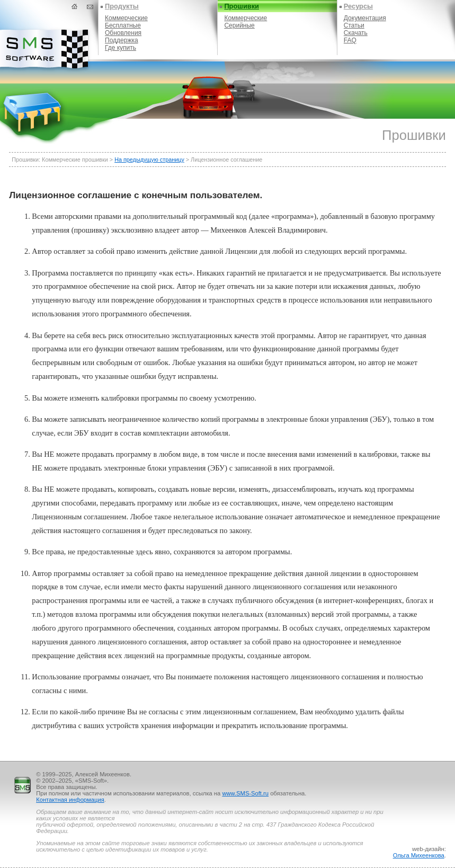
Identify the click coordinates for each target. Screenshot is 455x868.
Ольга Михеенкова (419, 855)
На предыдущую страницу (149, 160)
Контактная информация (70, 800)
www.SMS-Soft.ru (245, 793)
